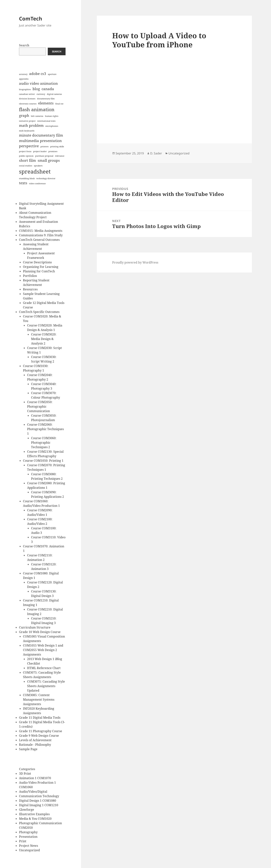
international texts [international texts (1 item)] (46, 121)
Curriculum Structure (35, 627)
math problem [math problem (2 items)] (31, 125)
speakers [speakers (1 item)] (38, 166)
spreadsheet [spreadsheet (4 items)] (35, 171)
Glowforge (27, 810)
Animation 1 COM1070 (35, 778)
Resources (30, 289)
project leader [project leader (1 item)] (40, 151)
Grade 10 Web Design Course (40, 632)
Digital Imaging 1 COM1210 (39, 805)
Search (24, 45)
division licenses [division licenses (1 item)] (27, 99)
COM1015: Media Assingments (41, 231)
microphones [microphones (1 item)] (52, 126)
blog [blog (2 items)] (36, 89)
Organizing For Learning (41, 267)
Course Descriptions (37, 262)
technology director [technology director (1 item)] (46, 178)
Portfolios (30, 276)
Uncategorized (29, 850)
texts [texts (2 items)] (23, 183)
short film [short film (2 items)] (27, 160)
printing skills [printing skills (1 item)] (57, 147)
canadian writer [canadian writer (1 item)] (27, 94)
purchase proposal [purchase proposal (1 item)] (44, 156)
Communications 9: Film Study (41, 235)
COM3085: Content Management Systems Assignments (39, 700)
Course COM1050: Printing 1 (43, 461)
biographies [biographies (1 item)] (25, 89)
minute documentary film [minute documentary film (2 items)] (41, 135)
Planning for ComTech (39, 271)
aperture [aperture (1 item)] (52, 74)
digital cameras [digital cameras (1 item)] (54, 94)
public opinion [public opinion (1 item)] (26, 156)
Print (23, 841)
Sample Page (28, 749)
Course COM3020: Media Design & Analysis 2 (44, 339)
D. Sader (156, 153)
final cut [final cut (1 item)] (59, 104)
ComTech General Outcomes (39, 240)
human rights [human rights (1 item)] (52, 116)
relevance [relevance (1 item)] (60, 156)
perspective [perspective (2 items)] (29, 146)
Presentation (28, 837)
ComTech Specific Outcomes (39, 312)
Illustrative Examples (34, 814)
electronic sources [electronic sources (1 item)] (28, 104)
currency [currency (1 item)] (41, 94)
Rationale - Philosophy (35, 745)
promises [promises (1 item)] (53, 151)
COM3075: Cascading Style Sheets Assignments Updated (46, 686)
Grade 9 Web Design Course (39, 736)
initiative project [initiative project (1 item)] (27, 121)
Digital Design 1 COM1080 (38, 801)
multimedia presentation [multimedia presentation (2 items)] (40, 141)
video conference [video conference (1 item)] (37, 184)
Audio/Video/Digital (33, 792)
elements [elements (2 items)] (46, 103)
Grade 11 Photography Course (41, 731)
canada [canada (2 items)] (48, 89)
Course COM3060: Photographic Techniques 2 (44, 443)
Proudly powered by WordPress (135, 262)
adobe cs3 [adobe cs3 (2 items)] (38, 74)
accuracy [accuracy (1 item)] (23, 74)
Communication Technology (39, 796)
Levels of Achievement (35, 740)
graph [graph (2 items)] (24, 116)
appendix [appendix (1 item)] (24, 79)
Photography (28, 832)
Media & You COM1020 (35, 819)
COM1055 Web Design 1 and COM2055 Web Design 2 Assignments (43, 650)
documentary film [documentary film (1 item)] (46, 99)
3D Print (25, 774)
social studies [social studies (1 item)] (26, 166)
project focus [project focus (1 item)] (25, 151)
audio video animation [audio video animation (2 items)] (38, 83)
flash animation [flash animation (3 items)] (37, 109)
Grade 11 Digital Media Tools (40, 718)
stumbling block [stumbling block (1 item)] (27, 178)
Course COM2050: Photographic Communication (40, 406)
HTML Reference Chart (44, 668)
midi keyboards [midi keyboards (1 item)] (27, 131)
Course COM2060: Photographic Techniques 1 (45, 429)
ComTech (31, 19)
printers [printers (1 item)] (45, 147)
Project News (29, 846)
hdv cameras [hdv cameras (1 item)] (37, 116)
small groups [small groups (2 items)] (49, 160)
